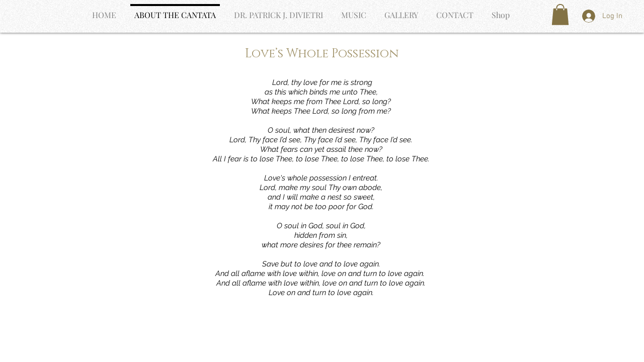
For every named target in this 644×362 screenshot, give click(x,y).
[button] (560, 15)
